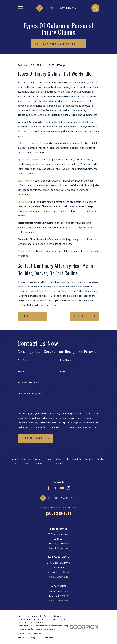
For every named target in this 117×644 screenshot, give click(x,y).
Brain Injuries (25, 181)
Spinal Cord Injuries (28, 160)
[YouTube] (62, 488)
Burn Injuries (24, 202)
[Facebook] (48, 488)
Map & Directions (59, 548)
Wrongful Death (26, 251)
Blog (48, 459)
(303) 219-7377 (58, 513)
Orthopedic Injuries (28, 143)
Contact (101, 459)
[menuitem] (21, 637)
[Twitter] (55, 488)
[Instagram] (69, 488)
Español (89, 459)
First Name (23, 360)
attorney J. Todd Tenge (39, 291)
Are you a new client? (29, 383)
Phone (21, 372)
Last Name (66, 360)
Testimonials (74, 459)
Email (63, 372)
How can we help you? (30, 393)
